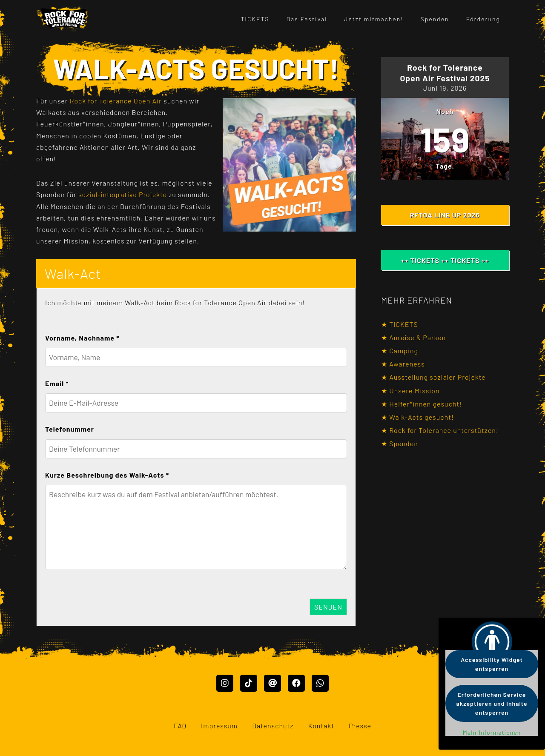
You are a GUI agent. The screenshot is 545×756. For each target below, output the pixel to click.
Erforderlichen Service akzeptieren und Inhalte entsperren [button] (492, 703)
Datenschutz (273, 726)
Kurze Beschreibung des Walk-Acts (107, 475)
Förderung (483, 19)
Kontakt (321, 726)
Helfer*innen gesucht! (426, 404)
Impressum (219, 726)
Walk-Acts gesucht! (422, 417)
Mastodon (16, 750)
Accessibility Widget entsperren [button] (492, 664)
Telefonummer (70, 429)
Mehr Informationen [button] (492, 732)
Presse (360, 726)
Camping (404, 351)
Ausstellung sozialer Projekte (437, 377)
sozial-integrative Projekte (123, 194)
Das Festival (307, 19)
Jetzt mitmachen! (374, 19)
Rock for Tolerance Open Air (116, 101)
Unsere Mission (414, 391)
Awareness (407, 364)
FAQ (180, 726)
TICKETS (255, 19)
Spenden (435, 19)
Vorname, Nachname (82, 338)
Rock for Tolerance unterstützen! (444, 430)
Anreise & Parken (417, 337)
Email (57, 383)
